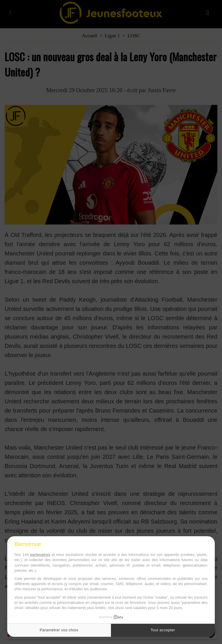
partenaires (40, 555)
